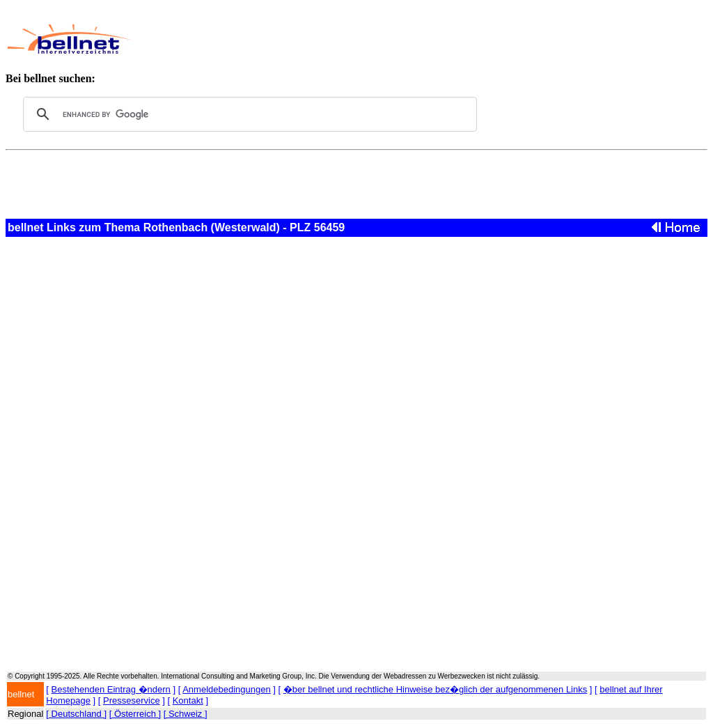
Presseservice (132, 700)
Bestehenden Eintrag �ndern (111, 689)
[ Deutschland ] (76, 714)
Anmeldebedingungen (227, 689)
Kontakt (188, 700)
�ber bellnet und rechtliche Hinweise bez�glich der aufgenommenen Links (435, 689)
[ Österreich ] (135, 714)
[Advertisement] (401, 39)
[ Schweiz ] (186, 714)
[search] (248, 114)
